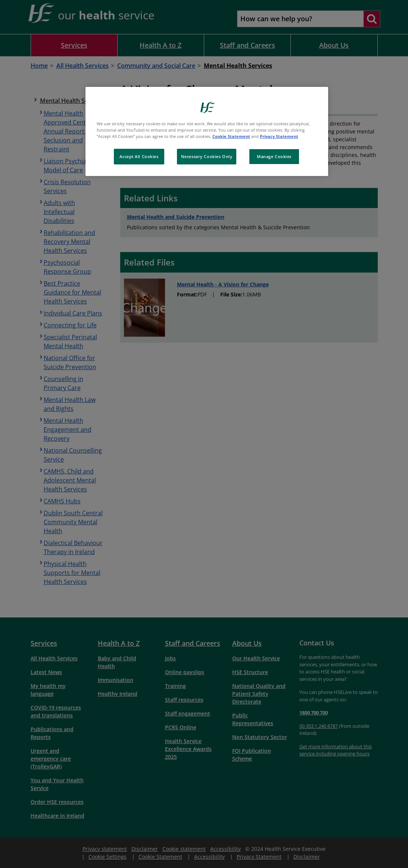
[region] (207, 131)
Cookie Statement (231, 136)
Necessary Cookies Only (207, 156)
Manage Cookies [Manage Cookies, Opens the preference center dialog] (274, 156)
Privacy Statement (279, 136)
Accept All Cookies (139, 156)
